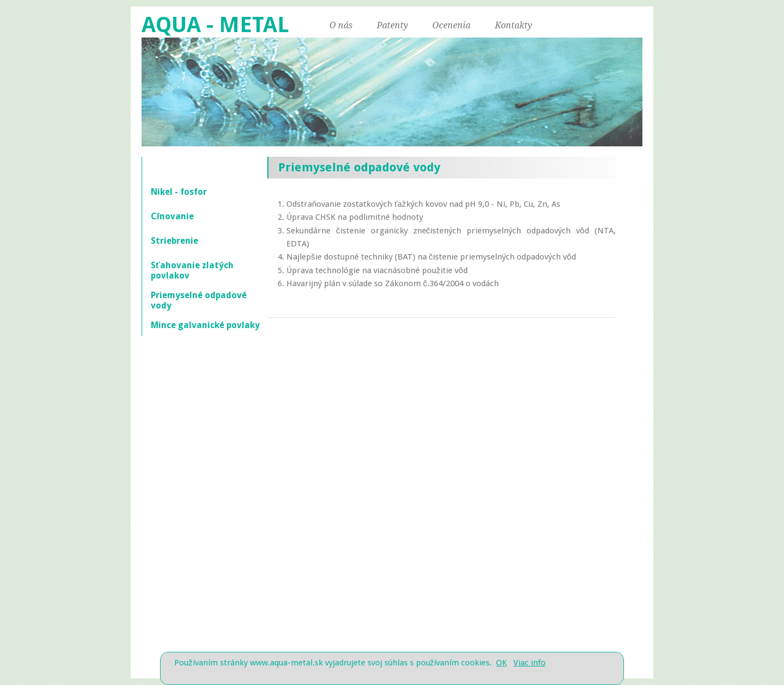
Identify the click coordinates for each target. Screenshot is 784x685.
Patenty (392, 25)
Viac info (529, 663)
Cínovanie (172, 216)
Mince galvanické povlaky (205, 325)
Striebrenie (174, 241)
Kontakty (513, 25)
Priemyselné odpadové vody (199, 300)
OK (501, 663)
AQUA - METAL (215, 25)
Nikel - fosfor (179, 192)
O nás (341, 25)
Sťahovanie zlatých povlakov (192, 270)
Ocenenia (451, 25)
